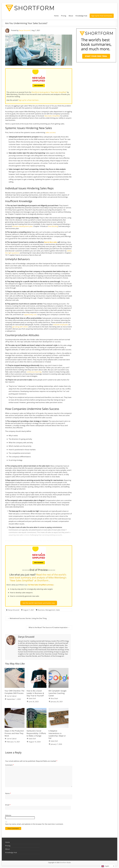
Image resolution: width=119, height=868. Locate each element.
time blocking (53, 226)
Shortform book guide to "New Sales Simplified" (49, 92)
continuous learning (34, 372)
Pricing (64, 16)
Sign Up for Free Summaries (102, 16)
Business (41, 609)
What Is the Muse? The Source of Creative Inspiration (49, 627)
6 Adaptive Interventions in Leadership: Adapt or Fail (57, 734)
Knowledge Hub (81, 16)
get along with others (20, 327)
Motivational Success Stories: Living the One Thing (27, 618)
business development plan (22, 226)
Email (8, 804)
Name (8, 793)
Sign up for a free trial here (29, 100)
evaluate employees (61, 325)
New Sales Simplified (52, 116)
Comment (10, 764)
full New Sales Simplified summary (41, 585)
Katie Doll (32, 698)
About (71, 16)
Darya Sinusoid (24, 30)
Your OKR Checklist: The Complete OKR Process (14, 691)
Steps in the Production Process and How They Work (14, 732)
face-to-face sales (51, 242)
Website (8, 814)
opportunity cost (30, 314)
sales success (50, 132)
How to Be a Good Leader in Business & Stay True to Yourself (35, 692)
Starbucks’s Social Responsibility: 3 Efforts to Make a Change (36, 732)
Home (56, 16)
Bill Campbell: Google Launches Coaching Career (57, 692)
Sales (58, 609)
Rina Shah (54, 698)
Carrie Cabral (12, 695)
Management (50, 609)
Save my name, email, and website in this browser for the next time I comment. (34, 823)
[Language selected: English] (108, 866)
